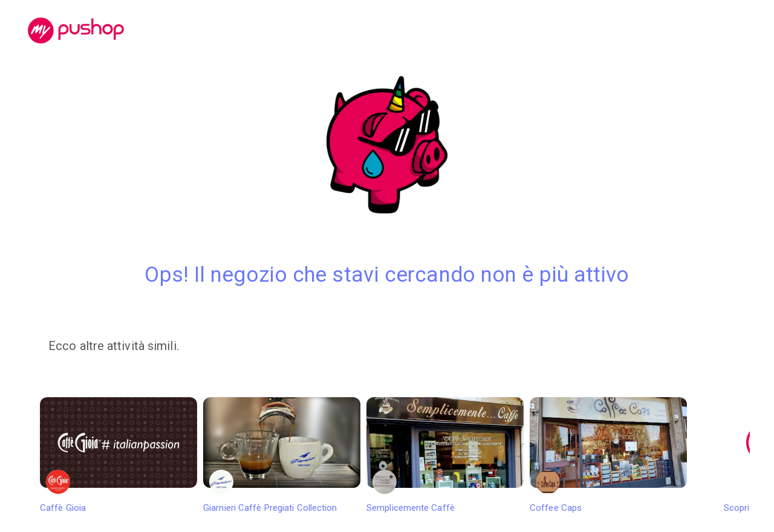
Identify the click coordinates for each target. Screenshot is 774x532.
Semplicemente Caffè (445, 455)
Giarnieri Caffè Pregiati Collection (282, 455)
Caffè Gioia (119, 455)
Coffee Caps (608, 455)
